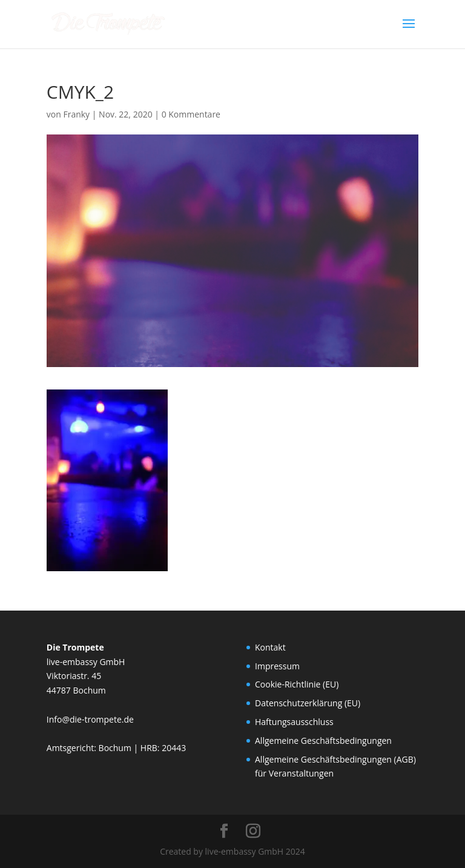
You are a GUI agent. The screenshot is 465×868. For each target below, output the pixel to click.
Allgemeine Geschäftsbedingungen (323, 740)
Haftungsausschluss (294, 722)
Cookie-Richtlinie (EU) (297, 684)
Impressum (277, 666)
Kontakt (270, 647)
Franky (76, 114)
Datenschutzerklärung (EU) (308, 703)
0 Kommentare (191, 114)
